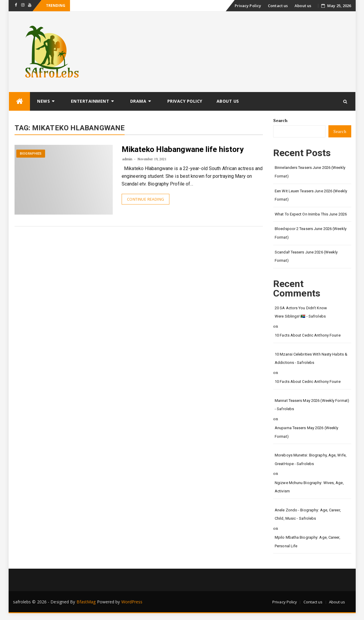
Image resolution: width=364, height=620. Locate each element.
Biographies (31, 154)
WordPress (132, 602)
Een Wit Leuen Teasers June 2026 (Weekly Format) (311, 195)
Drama (138, 101)
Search (280, 120)
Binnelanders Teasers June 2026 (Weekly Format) (310, 172)
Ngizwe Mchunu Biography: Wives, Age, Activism (309, 487)
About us (303, 6)
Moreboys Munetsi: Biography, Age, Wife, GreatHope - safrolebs (311, 459)
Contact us (278, 6)
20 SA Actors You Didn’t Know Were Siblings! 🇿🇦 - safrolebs (301, 312)
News (43, 101)
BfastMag (86, 602)
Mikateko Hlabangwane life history (183, 149)
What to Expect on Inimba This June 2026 (311, 214)
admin (127, 159)
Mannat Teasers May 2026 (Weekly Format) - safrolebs (312, 405)
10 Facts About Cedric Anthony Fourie (308, 335)
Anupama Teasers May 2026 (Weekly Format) (306, 432)
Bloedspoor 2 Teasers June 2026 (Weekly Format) (311, 233)
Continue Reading (146, 199)
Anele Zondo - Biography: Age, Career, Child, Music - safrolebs (308, 514)
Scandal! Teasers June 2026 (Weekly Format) (306, 256)
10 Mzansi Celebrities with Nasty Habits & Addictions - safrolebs (311, 359)
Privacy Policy (248, 6)
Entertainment (90, 101)
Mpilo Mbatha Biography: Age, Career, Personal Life (307, 542)
